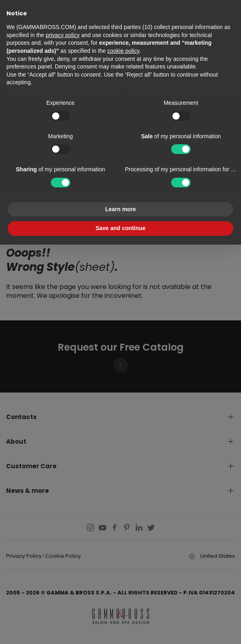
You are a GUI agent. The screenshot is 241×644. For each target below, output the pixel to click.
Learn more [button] (120, 209)
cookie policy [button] (123, 51)
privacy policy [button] (63, 35)
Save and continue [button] (121, 228)
